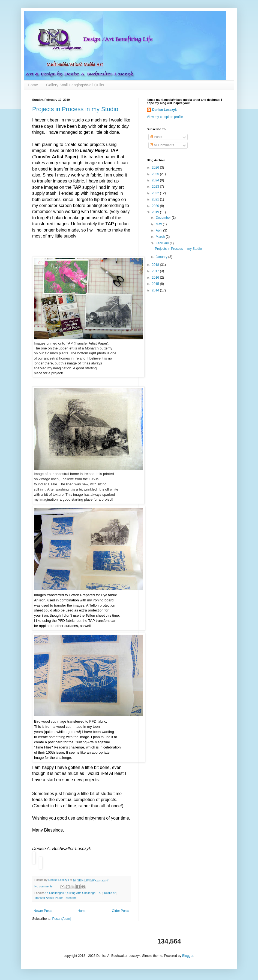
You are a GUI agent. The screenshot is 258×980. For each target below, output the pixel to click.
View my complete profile (165, 117)
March (161, 237)
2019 (156, 212)
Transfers (70, 898)
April (159, 230)
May (159, 224)
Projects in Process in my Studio (75, 109)
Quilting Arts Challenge (80, 893)
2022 (156, 193)
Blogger (188, 956)
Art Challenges (54, 893)
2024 (156, 180)
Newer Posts (43, 911)
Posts (156, 137)
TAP (100, 893)
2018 (156, 265)
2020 (156, 206)
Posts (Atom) (61, 919)
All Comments (162, 145)
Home (33, 85)
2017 (156, 271)
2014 (156, 290)
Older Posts (120, 911)
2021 (156, 199)
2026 (156, 168)
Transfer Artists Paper (48, 898)
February (163, 243)
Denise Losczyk (164, 110)
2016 (156, 278)
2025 (156, 174)
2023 (156, 187)
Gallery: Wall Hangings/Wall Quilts (75, 85)
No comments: (44, 886)
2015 (156, 284)
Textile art (110, 893)
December (164, 218)
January (162, 257)
